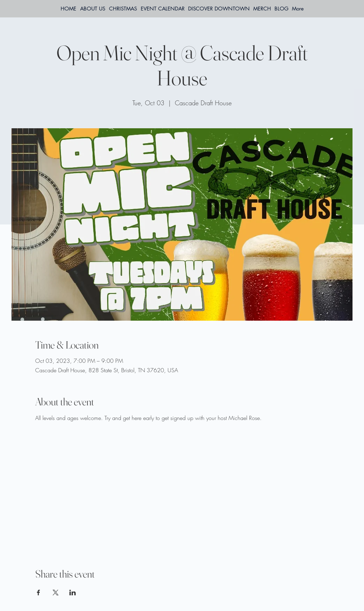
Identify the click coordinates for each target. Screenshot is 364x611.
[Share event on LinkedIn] (73, 593)
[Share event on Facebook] (38, 593)
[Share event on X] (56, 593)
